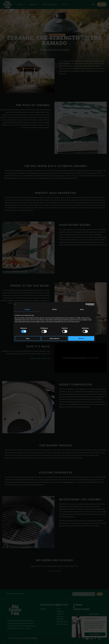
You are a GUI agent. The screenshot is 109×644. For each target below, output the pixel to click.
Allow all (81, 338)
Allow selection (54, 338)
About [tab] (82, 309)
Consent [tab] (27, 309)
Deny (28, 338)
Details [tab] (55, 309)
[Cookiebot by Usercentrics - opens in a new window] (86, 304)
